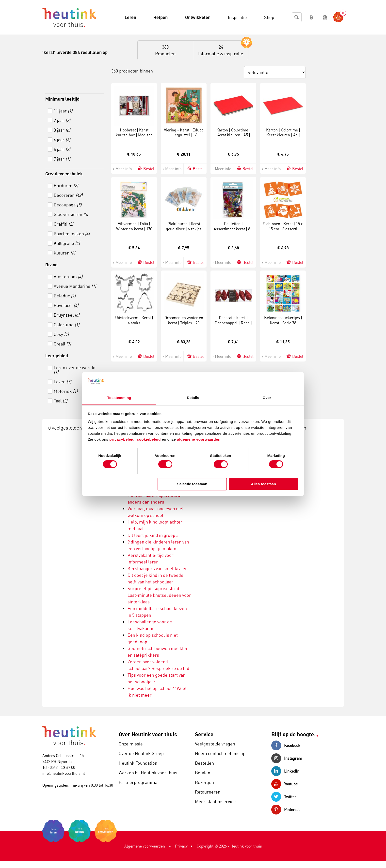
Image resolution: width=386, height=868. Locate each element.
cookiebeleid (149, 439)
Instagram (287, 758)
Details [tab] (193, 398)
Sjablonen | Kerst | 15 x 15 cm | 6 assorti (283, 226)
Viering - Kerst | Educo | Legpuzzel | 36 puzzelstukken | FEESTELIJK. (184, 138)
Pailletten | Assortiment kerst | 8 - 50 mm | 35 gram (233, 229)
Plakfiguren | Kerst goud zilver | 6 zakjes (184, 226)
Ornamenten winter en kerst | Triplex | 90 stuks (184, 323)
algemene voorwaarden (199, 439)
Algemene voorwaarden (145, 846)
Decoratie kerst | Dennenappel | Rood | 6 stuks (233, 323)
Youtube (284, 784)
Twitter (284, 797)
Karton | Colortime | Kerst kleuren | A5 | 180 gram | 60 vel (233, 135)
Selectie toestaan (192, 484)
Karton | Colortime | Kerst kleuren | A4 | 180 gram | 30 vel (283, 135)
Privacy (181, 846)
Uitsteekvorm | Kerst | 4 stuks (134, 320)
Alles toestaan (264, 484)
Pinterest (285, 810)
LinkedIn (285, 771)
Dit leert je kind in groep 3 (153, 535)
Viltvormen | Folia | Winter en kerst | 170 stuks (134, 229)
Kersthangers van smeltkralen (158, 568)
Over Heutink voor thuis (148, 734)
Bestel (146, 169)
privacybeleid (122, 439)
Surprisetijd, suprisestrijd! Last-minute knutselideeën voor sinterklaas (159, 595)
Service (204, 734)
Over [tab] (267, 398)
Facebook (286, 745)
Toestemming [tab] (119, 398)
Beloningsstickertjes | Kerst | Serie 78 (283, 320)
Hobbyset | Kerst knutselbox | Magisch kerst (134, 135)
